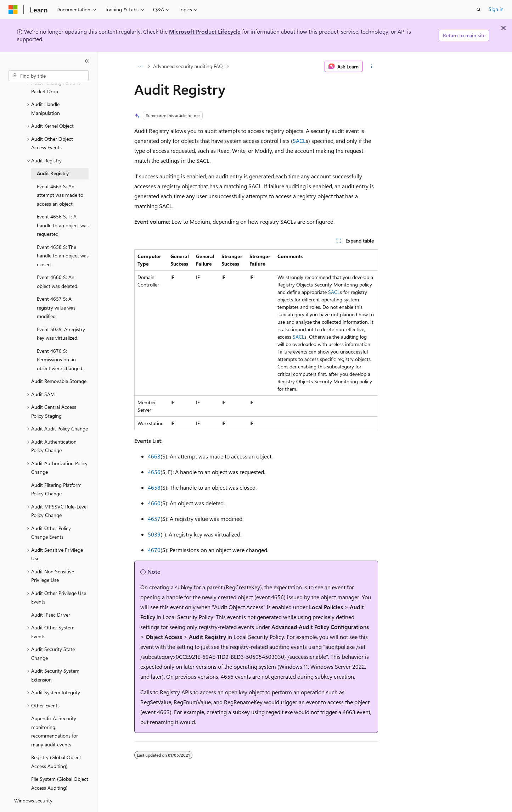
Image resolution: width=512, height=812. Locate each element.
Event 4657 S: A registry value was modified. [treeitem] (56, 288)
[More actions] (372, 66)
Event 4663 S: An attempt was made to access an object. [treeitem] (60, 176)
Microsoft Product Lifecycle (205, 31)
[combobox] (49, 76)
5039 (154, 534)
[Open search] (479, 10)
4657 (154, 519)
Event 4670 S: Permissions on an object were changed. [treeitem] (60, 340)
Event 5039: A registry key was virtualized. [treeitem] (61, 314)
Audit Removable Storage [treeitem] (59, 361)
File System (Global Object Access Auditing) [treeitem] (60, 764)
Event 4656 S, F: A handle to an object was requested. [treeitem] (63, 206)
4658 (154, 487)
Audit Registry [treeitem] (53, 154)
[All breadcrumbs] (140, 66)
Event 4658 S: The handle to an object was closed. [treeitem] (63, 236)
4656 (154, 472)
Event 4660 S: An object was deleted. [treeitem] (58, 262)
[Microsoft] (13, 10)
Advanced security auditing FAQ (188, 66)
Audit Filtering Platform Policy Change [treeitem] (56, 470)
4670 (154, 550)
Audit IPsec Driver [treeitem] (51, 595)
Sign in (496, 9)
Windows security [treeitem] (33, 781)
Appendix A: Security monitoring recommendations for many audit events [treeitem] (55, 712)
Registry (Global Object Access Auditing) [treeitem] (56, 742)
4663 (154, 456)
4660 (154, 503)
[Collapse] (87, 61)
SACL (299, 141)
